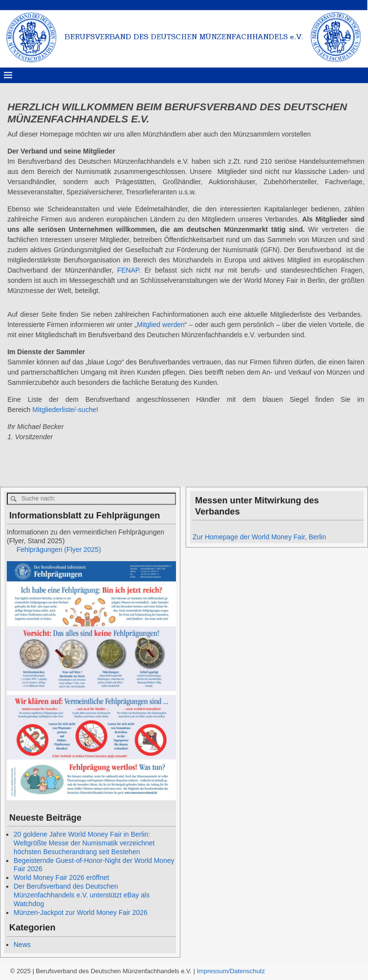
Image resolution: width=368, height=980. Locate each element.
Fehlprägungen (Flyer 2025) (59, 550)
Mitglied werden (160, 325)
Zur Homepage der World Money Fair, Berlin (259, 537)
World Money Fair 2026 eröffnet (61, 877)
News (22, 945)
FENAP (128, 270)
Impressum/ (213, 971)
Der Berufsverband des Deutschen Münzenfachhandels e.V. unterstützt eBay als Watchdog (82, 895)
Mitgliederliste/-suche (64, 410)
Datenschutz (247, 971)
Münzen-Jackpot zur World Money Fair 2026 (80, 912)
